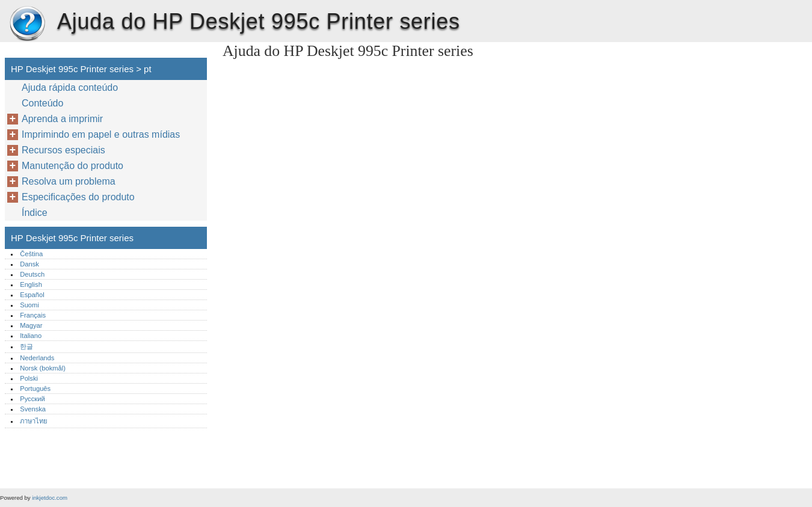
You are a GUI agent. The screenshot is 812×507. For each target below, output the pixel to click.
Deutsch (32, 274)
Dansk (29, 264)
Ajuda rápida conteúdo (70, 88)
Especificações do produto (78, 197)
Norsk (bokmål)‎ (43, 368)
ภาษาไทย (34, 421)
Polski (29, 378)
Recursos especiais (63, 150)
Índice (35, 213)
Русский (32, 399)
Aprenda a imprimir (62, 119)
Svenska (33, 409)
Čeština (31, 254)
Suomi (29, 305)
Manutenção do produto (72, 166)
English (31, 284)
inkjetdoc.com (50, 498)
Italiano (31, 336)
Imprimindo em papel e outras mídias (101, 134)
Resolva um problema (69, 181)
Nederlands (37, 358)
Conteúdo (42, 103)
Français (33, 315)
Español (32, 295)
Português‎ (35, 389)
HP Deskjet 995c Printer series (27, 24)
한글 (26, 346)
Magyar (31, 325)
